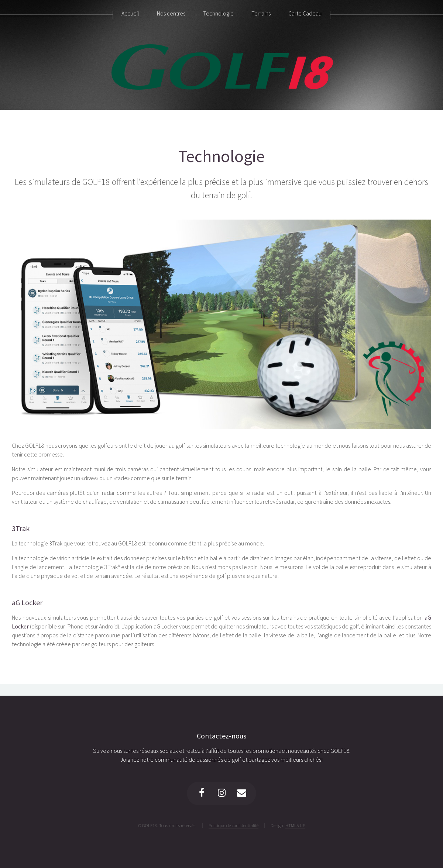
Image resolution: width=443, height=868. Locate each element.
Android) (109, 626)
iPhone (75, 626)
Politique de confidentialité (233, 825)
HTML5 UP (295, 825)
